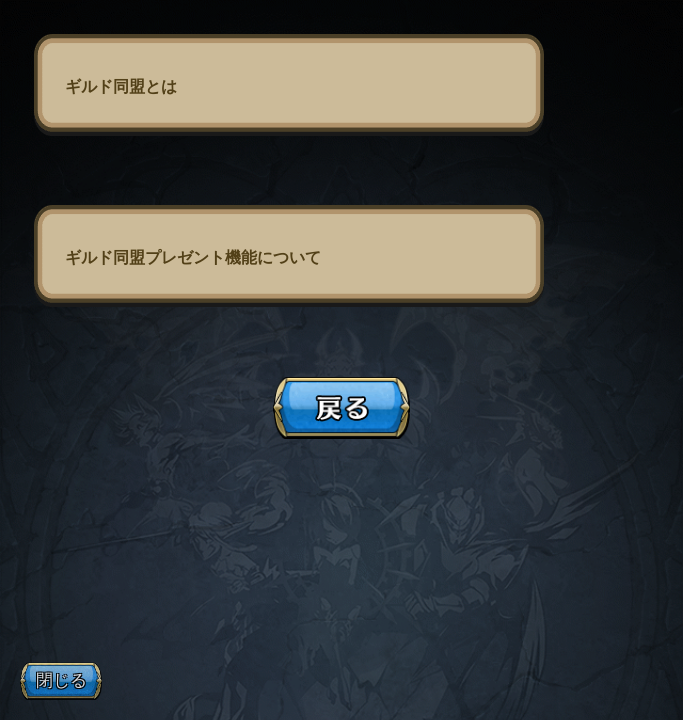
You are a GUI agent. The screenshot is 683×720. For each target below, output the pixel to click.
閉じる (61, 680)
